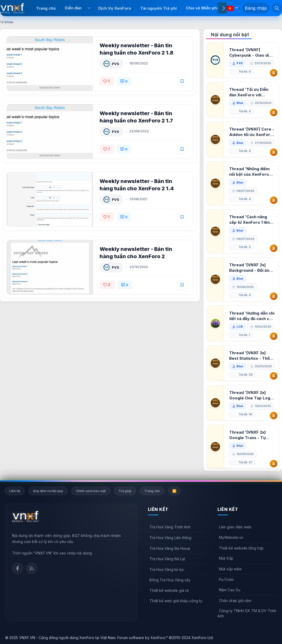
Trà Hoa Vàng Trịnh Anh (170, 527)
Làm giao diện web (235, 527)
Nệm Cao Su (230, 590)
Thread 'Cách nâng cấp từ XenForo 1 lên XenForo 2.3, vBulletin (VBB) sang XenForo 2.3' (251, 220)
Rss (32, 568)
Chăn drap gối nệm (235, 601)
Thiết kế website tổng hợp (241, 548)
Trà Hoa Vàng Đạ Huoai (170, 548)
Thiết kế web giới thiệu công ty (176, 601)
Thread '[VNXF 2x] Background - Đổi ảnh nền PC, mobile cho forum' (250, 268)
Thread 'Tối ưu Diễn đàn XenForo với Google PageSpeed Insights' (249, 92)
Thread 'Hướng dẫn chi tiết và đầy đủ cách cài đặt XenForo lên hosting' (252, 316)
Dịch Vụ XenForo (115, 8)
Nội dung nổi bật (230, 35)
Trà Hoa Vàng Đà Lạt (167, 559)
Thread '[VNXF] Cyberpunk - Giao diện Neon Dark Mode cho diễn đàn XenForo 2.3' (251, 53)
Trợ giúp (125, 491)
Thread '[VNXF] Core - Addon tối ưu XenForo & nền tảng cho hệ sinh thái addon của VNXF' (252, 132)
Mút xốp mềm (230, 569)
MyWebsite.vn (231, 537)
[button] (89, 8)
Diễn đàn (73, 8)
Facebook (18, 568)
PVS (116, 64)
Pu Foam (226, 579)
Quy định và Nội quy (48, 491)
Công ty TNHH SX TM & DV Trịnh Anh (247, 613)
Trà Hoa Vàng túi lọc (167, 569)
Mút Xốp (226, 558)
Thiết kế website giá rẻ (169, 590)
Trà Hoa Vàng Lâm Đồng (170, 538)
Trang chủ (46, 8)
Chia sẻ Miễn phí (202, 8)
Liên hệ (15, 491)
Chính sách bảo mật (91, 491)
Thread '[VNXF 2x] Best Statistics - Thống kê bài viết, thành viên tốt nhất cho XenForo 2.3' (252, 356)
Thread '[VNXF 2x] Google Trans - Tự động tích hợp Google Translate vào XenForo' (250, 435)
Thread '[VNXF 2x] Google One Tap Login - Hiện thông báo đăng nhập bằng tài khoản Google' (251, 395)
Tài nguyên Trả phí (159, 8)
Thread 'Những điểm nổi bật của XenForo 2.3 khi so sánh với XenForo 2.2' (249, 172)
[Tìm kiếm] (277, 8)
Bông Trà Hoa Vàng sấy (170, 580)
